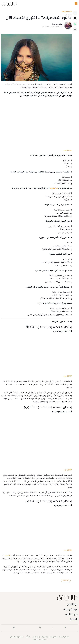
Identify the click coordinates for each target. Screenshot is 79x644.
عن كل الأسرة (64, 637)
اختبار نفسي (66, 580)
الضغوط (54, 189)
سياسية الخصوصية (39, 640)
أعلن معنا (53, 637)
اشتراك (44, 637)
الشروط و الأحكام (16, 637)
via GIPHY (68, 151)
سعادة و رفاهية (67, 12)
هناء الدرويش (57, 24)
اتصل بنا (36, 637)
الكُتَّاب (28, 637)
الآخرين (7, 556)
